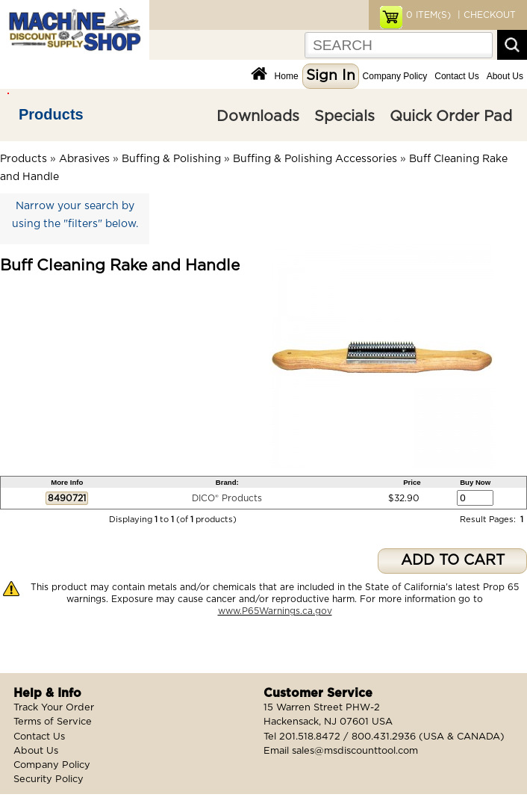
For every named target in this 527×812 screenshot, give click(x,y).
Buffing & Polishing (171, 159)
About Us (505, 76)
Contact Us (456, 76)
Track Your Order (54, 708)
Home (287, 76)
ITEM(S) (428, 15)
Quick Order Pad (451, 117)
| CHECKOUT (485, 15)
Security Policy (49, 780)
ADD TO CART (453, 561)
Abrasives (84, 159)
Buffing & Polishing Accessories (315, 159)
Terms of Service (53, 722)
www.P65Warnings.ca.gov (275, 611)
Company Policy (395, 76)
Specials (344, 117)
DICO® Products (227, 498)
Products (51, 114)
